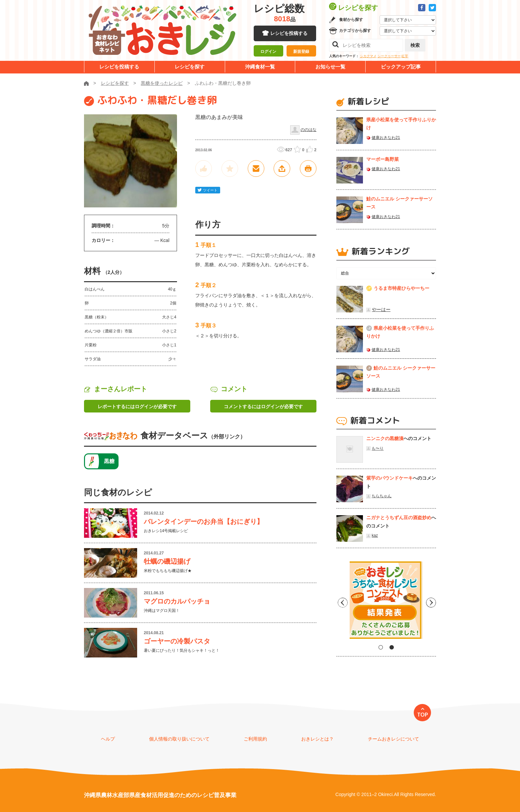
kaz (375, 535)
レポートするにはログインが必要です (137, 406)
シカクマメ (368, 56)
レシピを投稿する (289, 33)
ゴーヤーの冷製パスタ (177, 641)
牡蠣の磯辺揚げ (167, 561)
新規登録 (301, 52)
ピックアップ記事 (401, 67)
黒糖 (109, 461)
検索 (415, 45)
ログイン (268, 52)
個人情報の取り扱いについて (179, 739)
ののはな (308, 130)
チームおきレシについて (393, 739)
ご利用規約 (255, 739)
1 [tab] (381, 647)
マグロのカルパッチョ (177, 601)
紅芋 (405, 56)
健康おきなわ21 (386, 138)
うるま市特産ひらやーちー (401, 288)
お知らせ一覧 (330, 67)
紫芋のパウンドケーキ (390, 478)
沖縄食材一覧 (260, 67)
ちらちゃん (382, 496)
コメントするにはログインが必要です (263, 406)
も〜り (378, 448)
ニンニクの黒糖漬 (385, 438)
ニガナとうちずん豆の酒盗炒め (399, 518)
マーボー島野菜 (383, 159)
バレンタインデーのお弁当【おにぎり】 (204, 522)
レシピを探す (190, 67)
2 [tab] (392, 647)
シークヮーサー (389, 56)
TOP (423, 715)
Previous (341, 603)
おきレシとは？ (317, 739)
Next (431, 603)
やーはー (381, 309)
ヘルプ (108, 739)
